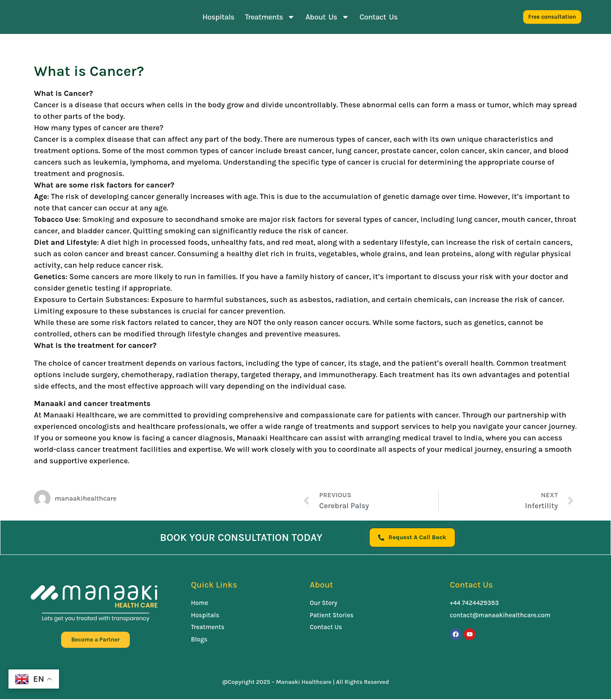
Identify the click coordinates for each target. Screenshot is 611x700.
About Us (327, 17)
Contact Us (379, 17)
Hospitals (218, 17)
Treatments (270, 17)
